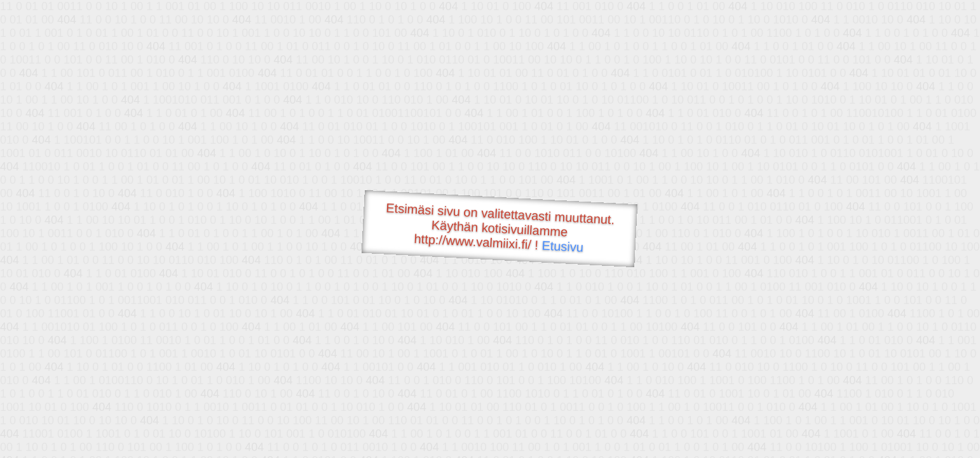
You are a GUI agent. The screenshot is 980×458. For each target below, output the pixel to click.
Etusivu (563, 246)
